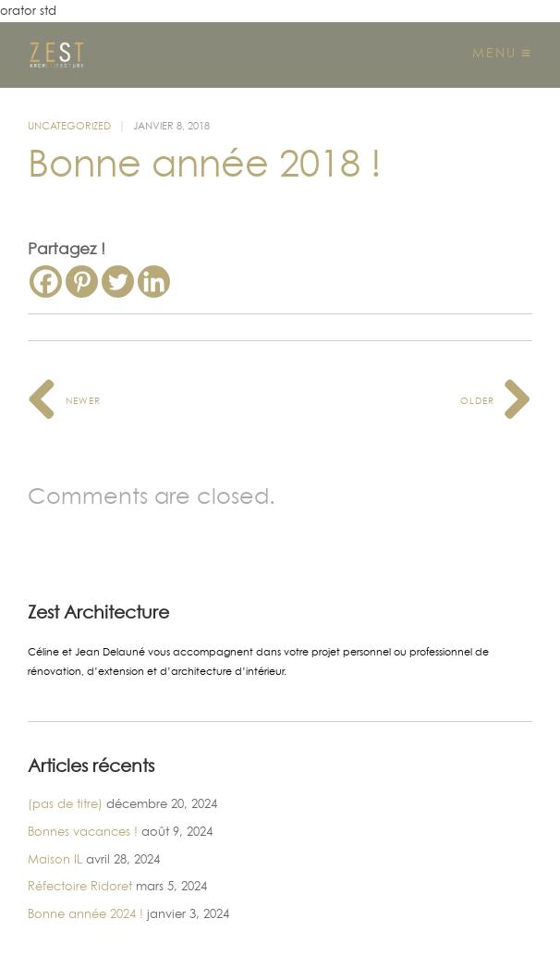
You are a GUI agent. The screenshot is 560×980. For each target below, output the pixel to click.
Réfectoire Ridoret (80, 886)
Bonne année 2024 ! (85, 913)
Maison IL (55, 859)
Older (496, 400)
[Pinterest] (82, 282)
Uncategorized (69, 126)
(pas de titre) (65, 803)
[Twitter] (118, 282)
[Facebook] (46, 282)
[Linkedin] (154, 282)
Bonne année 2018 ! (205, 163)
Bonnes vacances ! (83, 831)
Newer (64, 400)
